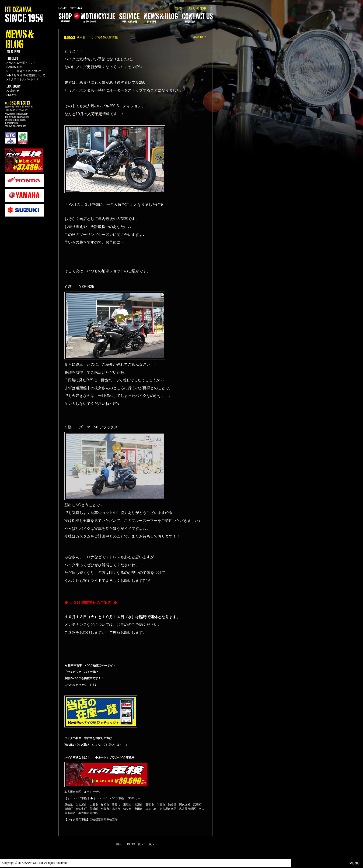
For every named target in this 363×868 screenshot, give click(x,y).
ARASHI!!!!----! (17, 67)
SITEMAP (76, 8)
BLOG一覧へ (135, 844)
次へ (152, 844)
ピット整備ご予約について (25, 71)
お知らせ (14, 91)
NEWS (12, 95)
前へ (119, 844)
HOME (63, 8)
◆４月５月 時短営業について (27, 75)
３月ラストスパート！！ (24, 79)
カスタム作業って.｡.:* (22, 63)
